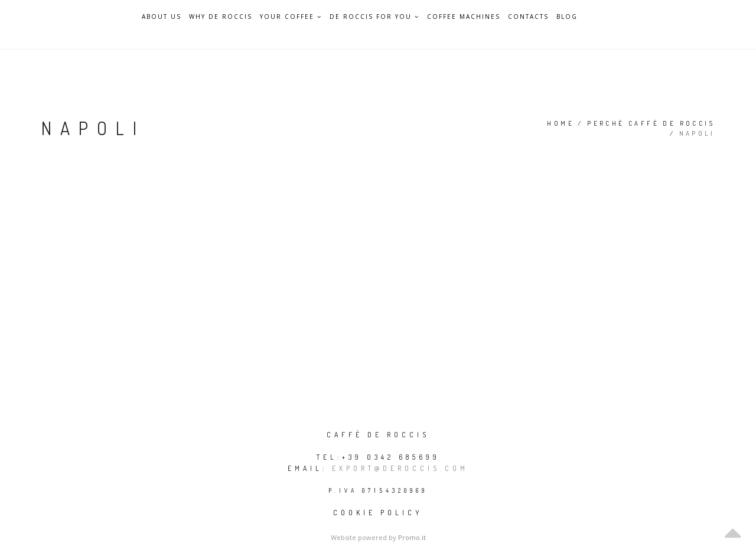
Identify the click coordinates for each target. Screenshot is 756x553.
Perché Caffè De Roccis (651, 123)
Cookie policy (378, 513)
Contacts (528, 17)
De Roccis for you (374, 17)
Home (561, 123)
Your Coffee (291, 17)
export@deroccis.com (400, 468)
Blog (567, 17)
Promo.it (412, 537)
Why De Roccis (221, 17)
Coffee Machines (464, 17)
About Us (162, 17)
